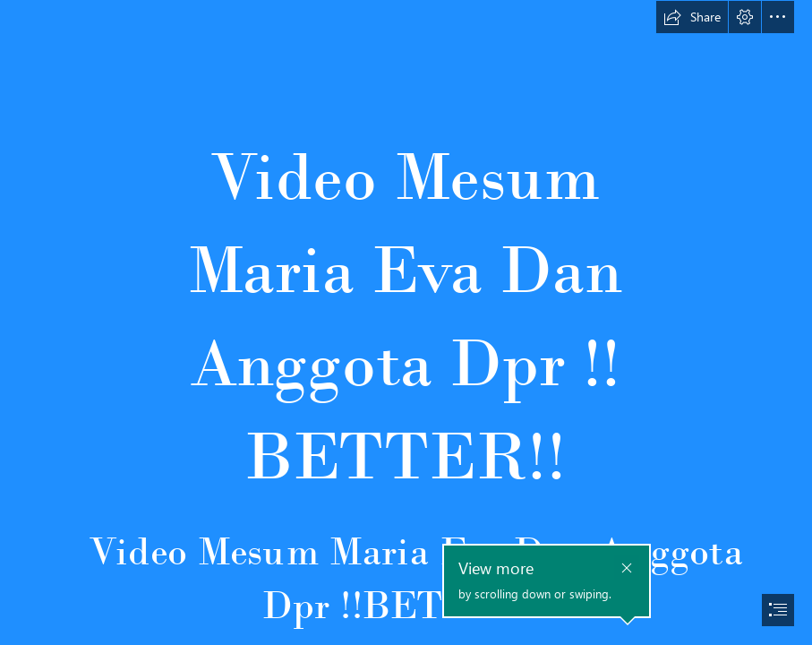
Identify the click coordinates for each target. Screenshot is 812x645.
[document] (406, 322)
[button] (692, 17)
